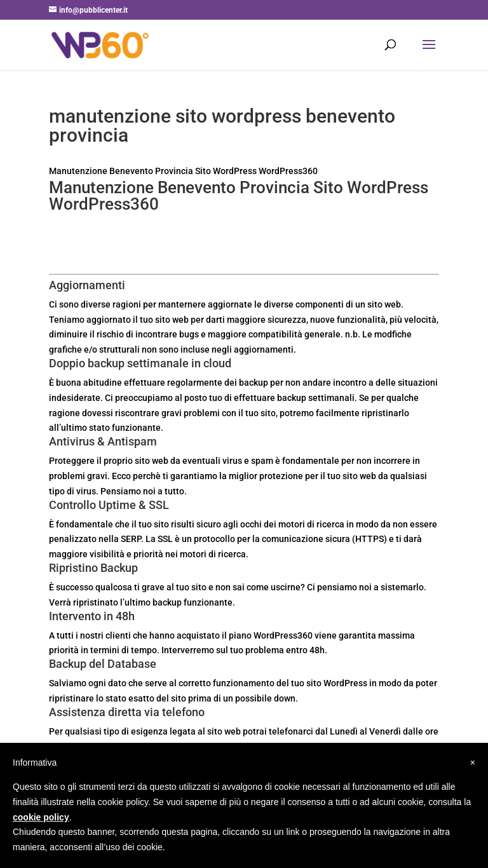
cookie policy (41, 817)
